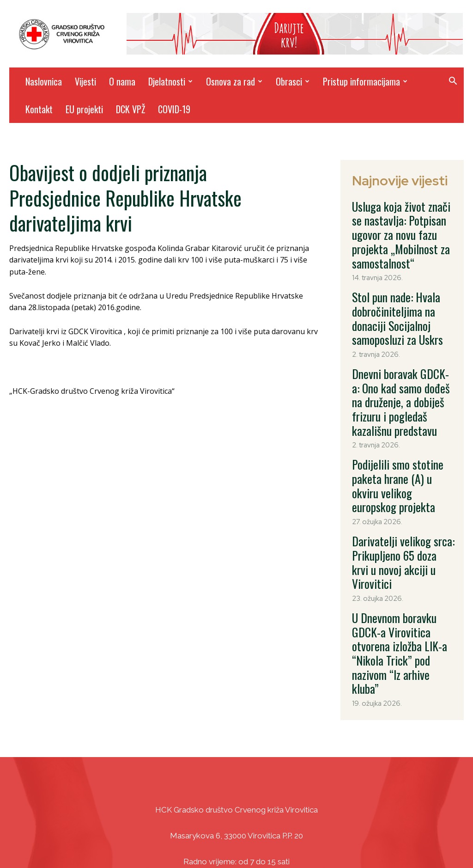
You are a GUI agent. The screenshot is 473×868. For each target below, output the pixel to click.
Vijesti (85, 81)
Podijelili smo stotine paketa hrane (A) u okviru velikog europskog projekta (401, 407)
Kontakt (39, 109)
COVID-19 (174, 109)
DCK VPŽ (130, 109)
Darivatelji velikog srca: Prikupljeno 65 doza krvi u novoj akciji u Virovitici (397, 460)
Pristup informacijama (365, 81)
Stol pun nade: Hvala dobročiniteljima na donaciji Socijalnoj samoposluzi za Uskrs (399, 284)
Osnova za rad (234, 81)
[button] (453, 82)
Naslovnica (44, 81)
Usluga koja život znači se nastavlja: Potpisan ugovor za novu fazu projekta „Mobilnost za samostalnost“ (403, 220)
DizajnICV (324, 840)
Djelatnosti (170, 81)
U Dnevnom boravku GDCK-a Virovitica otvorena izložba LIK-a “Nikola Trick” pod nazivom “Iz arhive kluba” (400, 519)
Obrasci (293, 81)
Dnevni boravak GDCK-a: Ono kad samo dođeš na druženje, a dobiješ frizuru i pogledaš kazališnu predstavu (401, 348)
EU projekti (84, 109)
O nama (122, 81)
